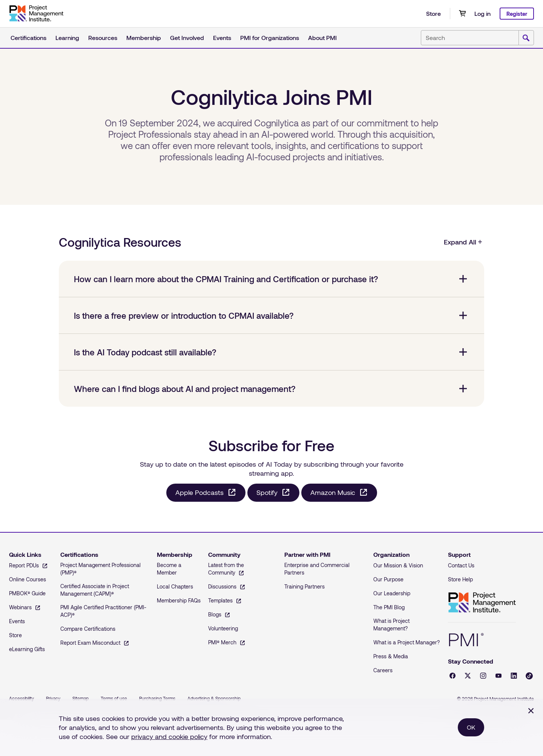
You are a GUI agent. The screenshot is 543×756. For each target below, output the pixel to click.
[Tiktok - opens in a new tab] (529, 676)
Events (222, 38)
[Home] (36, 14)
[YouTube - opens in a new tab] (499, 676)
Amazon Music (333, 492)
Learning (67, 38)
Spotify (267, 492)
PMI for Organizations (270, 38)
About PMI (322, 38)
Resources (103, 38)
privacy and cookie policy (169, 736)
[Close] (531, 711)
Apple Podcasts (199, 492)
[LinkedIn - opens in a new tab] (514, 676)
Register (517, 14)
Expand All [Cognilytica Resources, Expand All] (463, 242)
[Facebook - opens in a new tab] (452, 676)
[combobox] (477, 38)
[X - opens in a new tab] (468, 676)
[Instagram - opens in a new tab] (483, 676)
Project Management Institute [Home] (482, 603)
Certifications (28, 38)
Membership (144, 38)
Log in (482, 13)
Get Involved (187, 38)
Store (433, 13)
